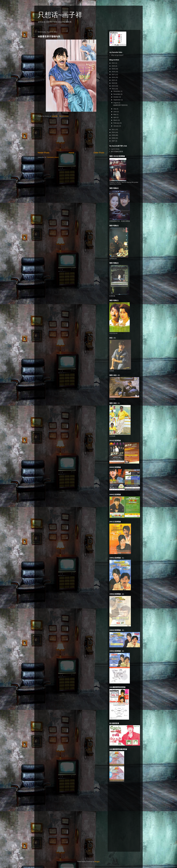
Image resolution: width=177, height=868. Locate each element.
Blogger (97, 862)
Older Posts (99, 153)
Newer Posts (44, 153)
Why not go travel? (117, 55)
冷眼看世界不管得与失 (49, 37)
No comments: (64, 116)
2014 (114, 83)
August (116, 103)
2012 (114, 89)
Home (72, 153)
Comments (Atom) (53, 157)
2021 (114, 63)
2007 (114, 141)
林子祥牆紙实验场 (117, 151)
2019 (114, 69)
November (117, 94)
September (117, 100)
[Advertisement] (71, 134)
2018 (114, 72)
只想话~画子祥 (60, 15)
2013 (114, 86)
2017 (114, 75)
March (116, 120)
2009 (114, 135)
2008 (114, 138)
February (117, 123)
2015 (114, 80)
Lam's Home (115, 149)
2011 (114, 130)
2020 (114, 66)
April (115, 117)
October (116, 97)
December (117, 91)
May (115, 114)
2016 (114, 77)
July (115, 109)
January (116, 126)
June (115, 112)
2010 (114, 132)
